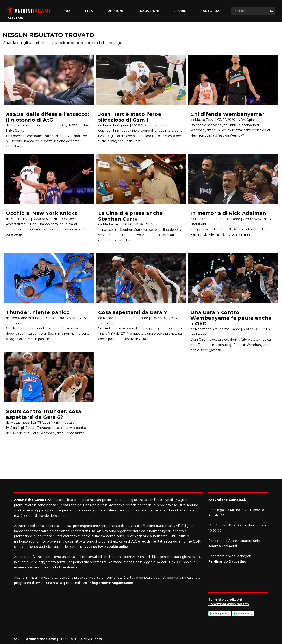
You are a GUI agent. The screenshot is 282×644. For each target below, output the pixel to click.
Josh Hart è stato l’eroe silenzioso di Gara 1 (130, 117)
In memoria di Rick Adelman (228, 213)
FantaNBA (210, 11)
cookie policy (118, 547)
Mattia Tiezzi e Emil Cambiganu (35, 125)
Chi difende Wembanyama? (228, 114)
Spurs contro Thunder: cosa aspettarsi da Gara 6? (44, 414)
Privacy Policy (221, 613)
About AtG (16, 18)
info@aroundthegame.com (111, 583)
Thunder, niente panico (38, 312)
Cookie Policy (244, 613)
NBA (67, 11)
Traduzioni (148, 11)
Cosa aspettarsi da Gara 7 (133, 312)
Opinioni (115, 11)
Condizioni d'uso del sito (229, 604)
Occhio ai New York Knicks (42, 213)
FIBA (89, 11)
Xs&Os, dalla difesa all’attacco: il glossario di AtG (47, 117)
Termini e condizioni (225, 600)
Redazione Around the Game (33, 318)
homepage (113, 43)
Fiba (85, 125)
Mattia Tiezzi (20, 219)
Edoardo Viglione (116, 125)
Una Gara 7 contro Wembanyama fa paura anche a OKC (231, 318)
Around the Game (41, 639)
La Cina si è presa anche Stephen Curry (131, 216)
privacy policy (92, 547)
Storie (180, 11)
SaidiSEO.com (90, 639)
